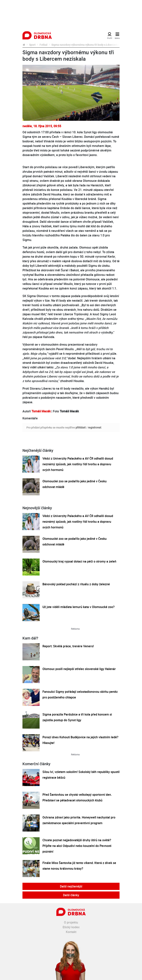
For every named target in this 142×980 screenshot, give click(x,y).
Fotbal (43, 45)
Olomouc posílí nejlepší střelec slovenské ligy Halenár (79, 669)
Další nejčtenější (71, 886)
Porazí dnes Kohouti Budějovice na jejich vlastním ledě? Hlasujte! (80, 740)
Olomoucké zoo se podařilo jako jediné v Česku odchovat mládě (75, 484)
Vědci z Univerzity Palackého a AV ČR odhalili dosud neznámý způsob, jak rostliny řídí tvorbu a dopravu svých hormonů (78, 464)
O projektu (71, 922)
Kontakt (71, 932)
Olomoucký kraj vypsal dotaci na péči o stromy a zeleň (79, 561)
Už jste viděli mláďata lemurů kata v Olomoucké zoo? (79, 607)
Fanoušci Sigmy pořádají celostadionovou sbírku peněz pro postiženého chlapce (80, 694)
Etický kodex (71, 927)
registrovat (95, 427)
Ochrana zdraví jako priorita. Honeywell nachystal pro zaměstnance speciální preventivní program (79, 820)
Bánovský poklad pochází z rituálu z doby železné (76, 584)
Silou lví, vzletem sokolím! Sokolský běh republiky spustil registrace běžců (81, 775)
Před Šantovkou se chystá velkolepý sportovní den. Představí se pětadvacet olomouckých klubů (77, 797)
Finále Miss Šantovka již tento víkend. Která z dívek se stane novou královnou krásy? (79, 866)
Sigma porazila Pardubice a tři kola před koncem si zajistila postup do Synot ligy (77, 717)
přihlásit (81, 427)
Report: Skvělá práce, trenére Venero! (68, 646)
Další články (71, 895)
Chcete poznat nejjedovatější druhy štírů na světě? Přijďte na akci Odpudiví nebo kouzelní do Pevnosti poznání (77, 846)
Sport (32, 45)
